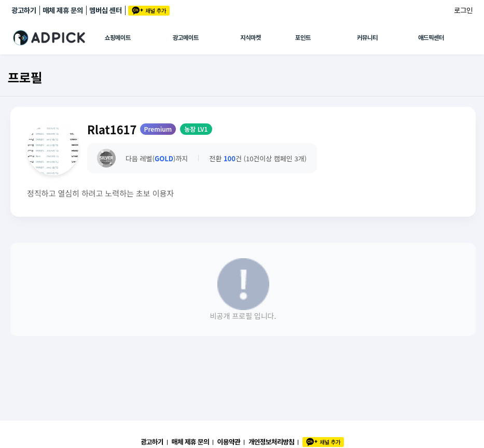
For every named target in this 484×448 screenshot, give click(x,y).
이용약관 (229, 442)
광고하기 (24, 10)
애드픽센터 (431, 38)
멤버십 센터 (106, 10)
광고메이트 (186, 38)
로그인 (463, 10)
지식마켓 (251, 38)
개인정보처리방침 (271, 442)
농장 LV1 (196, 129)
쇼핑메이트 (118, 38)
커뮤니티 (367, 38)
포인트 (303, 38)
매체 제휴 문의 (63, 10)
